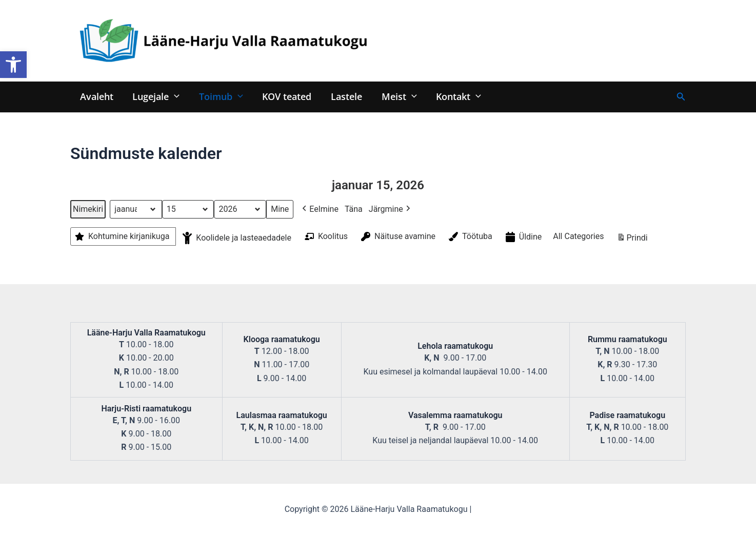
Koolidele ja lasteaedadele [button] (236, 238)
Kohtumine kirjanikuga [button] (121, 236)
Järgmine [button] (391, 209)
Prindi (632, 239)
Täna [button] (354, 209)
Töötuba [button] (470, 236)
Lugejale (155, 96)
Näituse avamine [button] (397, 236)
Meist (395, 96)
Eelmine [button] (319, 209)
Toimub (219, 96)
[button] (13, 65)
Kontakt (453, 96)
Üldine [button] (523, 237)
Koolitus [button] (325, 236)
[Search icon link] (681, 97)
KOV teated (284, 96)
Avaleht (96, 96)
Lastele (343, 96)
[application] (173, 96)
